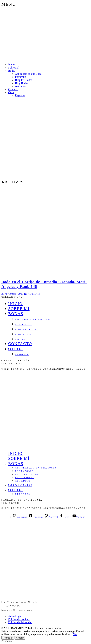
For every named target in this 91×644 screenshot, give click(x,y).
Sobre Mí (13, 68)
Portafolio (21, 77)
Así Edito (20, 86)
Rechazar (8, 638)
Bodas (12, 71)
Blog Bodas (21, 83)
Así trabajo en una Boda (28, 74)
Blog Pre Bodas (24, 80)
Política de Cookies (19, 619)
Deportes (20, 95)
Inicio (11, 64)
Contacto (13, 89)
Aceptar (20, 638)
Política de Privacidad (20, 622)
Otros (11, 92)
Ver (75, 634)
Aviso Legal (15, 616)
